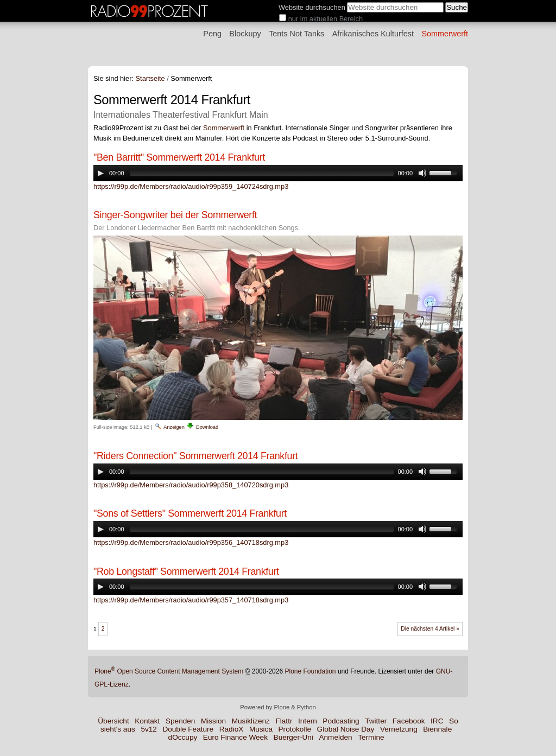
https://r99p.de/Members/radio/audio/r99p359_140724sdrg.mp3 (191, 186)
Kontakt (147, 721)
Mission (213, 721)
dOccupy (183, 737)
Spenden (180, 721)
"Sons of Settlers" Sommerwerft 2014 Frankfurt (190, 513)
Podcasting (341, 721)
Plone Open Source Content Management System (169, 671)
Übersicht (113, 721)
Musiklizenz (251, 721)
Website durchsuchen (312, 7)
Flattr (284, 721)
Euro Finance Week (235, 737)
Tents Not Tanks (296, 34)
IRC (437, 721)
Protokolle (295, 729)
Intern (308, 721)
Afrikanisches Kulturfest (373, 34)
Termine (371, 737)
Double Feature (188, 729)
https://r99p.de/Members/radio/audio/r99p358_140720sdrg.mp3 (191, 485)
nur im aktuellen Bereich (326, 19)
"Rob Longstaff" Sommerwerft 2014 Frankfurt (186, 571)
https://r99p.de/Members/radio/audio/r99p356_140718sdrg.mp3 (191, 542)
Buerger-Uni (293, 737)
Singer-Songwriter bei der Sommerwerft (175, 215)
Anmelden (335, 737)
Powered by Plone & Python (278, 707)
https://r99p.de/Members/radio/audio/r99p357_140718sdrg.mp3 (191, 600)
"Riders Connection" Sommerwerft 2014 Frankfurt (195, 456)
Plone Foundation (310, 671)
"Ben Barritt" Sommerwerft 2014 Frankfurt (179, 157)
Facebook (409, 721)
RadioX (232, 729)
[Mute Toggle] (422, 173)
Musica (261, 729)
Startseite (150, 78)
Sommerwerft (445, 34)
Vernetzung (399, 729)
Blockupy (245, 34)
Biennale (437, 729)
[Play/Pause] (100, 173)
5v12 (149, 729)
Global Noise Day (346, 729)
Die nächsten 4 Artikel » (430, 629)
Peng (212, 34)
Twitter (376, 721)
